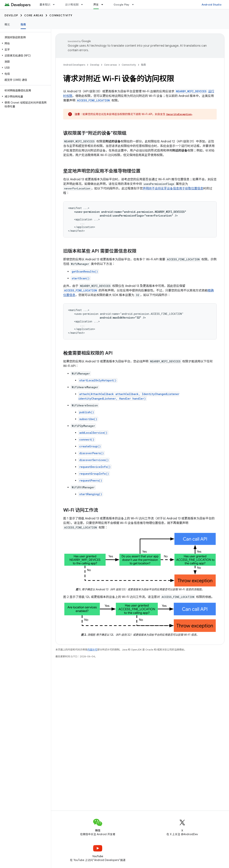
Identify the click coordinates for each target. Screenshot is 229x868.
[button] (25, 43)
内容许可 (92, 650)
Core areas (34, 15)
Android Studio (212, 5)
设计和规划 (72, 5)
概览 (7, 24)
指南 (143, 65)
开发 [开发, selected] (96, 5)
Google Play (122, 5)
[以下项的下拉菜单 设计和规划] (84, 5)
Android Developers (74, 65)
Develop (11, 15)
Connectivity (61, 15)
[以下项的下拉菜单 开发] (104, 5)
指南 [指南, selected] (23, 24)
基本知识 (45, 5)
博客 (151, 5)
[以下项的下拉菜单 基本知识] (55, 5)
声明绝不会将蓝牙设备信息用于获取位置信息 (173, 189)
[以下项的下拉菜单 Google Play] (135, 5)
